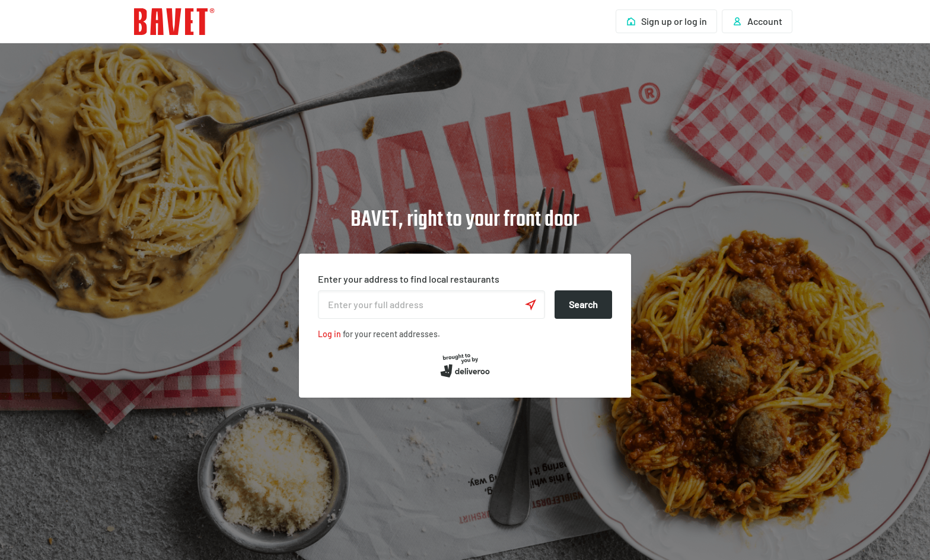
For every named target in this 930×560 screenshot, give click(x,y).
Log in (329, 334)
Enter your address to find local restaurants (409, 279)
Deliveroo (174, 22)
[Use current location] (531, 305)
